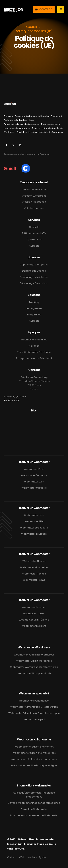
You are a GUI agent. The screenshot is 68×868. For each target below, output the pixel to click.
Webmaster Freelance (34, 340)
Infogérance (34, 315)
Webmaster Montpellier (34, 567)
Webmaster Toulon (34, 614)
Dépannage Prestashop (34, 283)
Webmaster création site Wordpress (34, 753)
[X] (13, 145)
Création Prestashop (34, 202)
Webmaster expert (34, 719)
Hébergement (34, 308)
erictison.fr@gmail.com (15, 397)
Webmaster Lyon (34, 482)
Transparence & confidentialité (34, 358)
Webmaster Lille (34, 521)
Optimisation (34, 239)
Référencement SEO (34, 233)
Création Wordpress (34, 196)
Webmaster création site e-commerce (34, 759)
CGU (22, 857)
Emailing (34, 302)
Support (34, 246)
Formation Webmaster (34, 809)
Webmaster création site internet (34, 747)
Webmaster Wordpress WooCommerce (34, 667)
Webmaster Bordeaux (34, 475)
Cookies (11, 857)
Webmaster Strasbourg (34, 528)
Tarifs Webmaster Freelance (34, 352)
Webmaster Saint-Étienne (34, 620)
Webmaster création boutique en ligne (34, 765)
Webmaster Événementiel (34, 701)
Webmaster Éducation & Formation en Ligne (34, 713)
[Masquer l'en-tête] (14, 9)
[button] (44, 9)
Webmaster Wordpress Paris (34, 673)
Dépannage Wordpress (34, 265)
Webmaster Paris (34, 469)
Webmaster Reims (34, 580)
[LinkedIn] (20, 145)
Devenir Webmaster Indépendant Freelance (34, 803)
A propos (34, 346)
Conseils (34, 227)
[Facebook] (7, 145)
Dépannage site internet (34, 277)
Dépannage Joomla (34, 271)
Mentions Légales (37, 857)
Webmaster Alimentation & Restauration (34, 707)
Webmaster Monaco (34, 607)
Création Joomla (34, 208)
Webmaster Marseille (34, 488)
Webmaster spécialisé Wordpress (34, 655)
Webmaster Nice (34, 515)
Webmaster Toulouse (34, 534)
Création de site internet (34, 190)
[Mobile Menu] (61, 9)
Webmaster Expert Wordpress (34, 661)
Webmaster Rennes (34, 574)
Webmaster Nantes (34, 561)
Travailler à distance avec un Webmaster (34, 815)
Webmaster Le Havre (34, 626)
